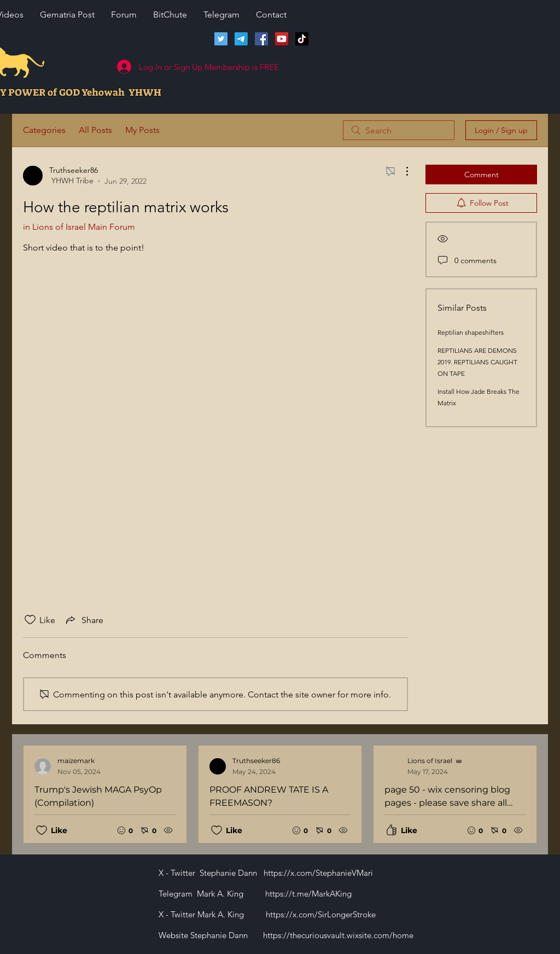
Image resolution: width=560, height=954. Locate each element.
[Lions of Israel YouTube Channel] (282, 39)
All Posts (95, 130)
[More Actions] (401, 171)
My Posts (142, 130)
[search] (399, 130)
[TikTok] (302, 39)
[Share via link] (84, 620)
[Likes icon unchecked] (30, 620)
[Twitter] (221, 39)
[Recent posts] (280, 794)
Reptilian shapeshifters (471, 332)
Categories (44, 130)
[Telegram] (241, 39)
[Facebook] (261, 39)
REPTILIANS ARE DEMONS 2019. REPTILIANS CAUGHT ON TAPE (477, 362)
